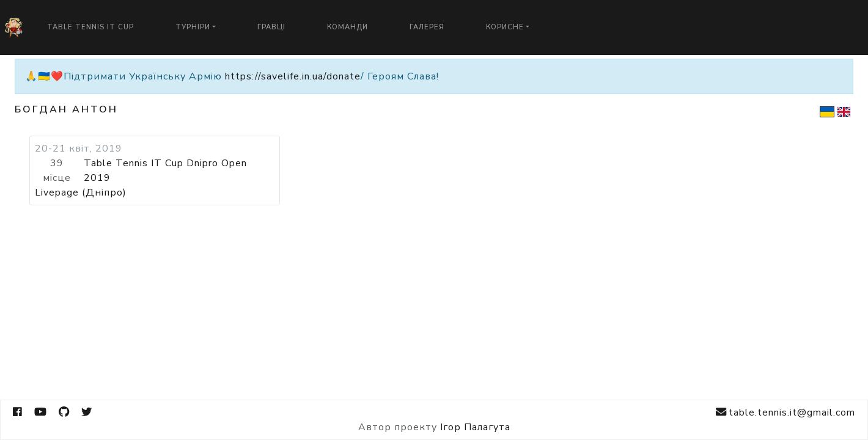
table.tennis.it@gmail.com (785, 412)
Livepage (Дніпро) (81, 193)
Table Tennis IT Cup (90, 27)
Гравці (271, 27)
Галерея (427, 27)
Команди (348, 27)
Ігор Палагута (475, 427)
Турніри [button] (193, 27)
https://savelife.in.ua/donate (293, 76)
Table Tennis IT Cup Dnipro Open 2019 (165, 170)
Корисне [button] (505, 27)
